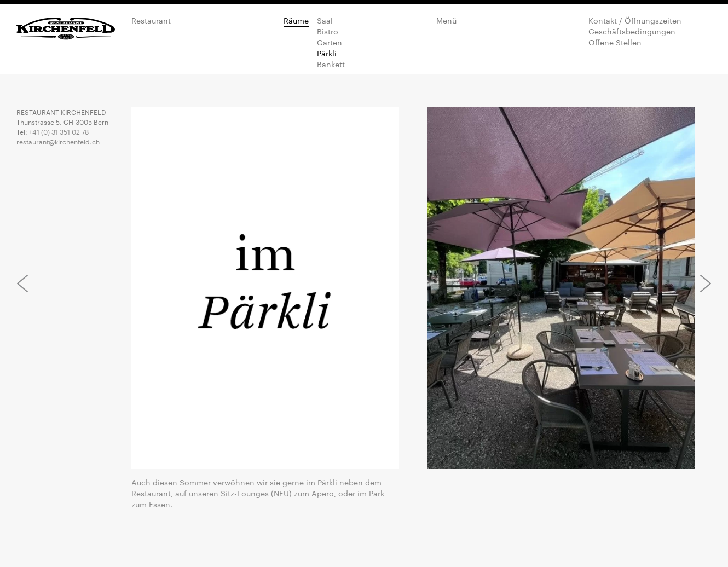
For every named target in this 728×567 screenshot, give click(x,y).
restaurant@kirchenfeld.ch (58, 141)
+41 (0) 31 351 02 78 (59, 131)
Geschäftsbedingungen (632, 31)
